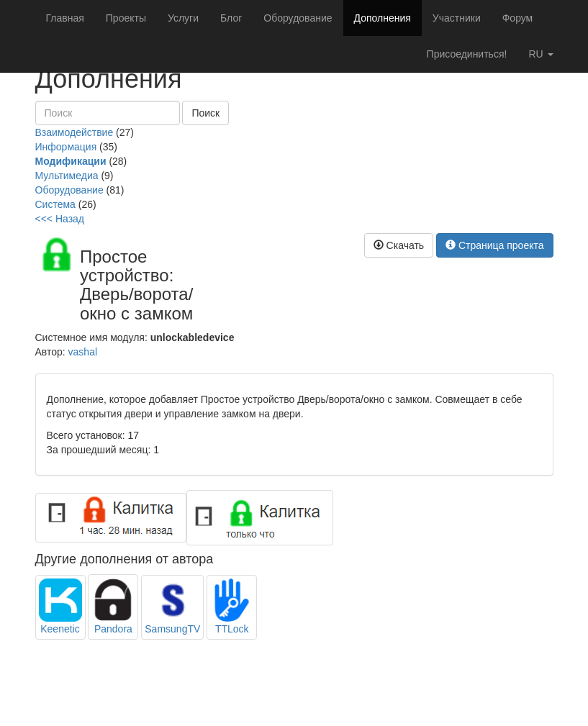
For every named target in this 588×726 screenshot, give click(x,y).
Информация (66, 147)
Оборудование (298, 18)
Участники (457, 18)
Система (55, 204)
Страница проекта (495, 245)
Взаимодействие (74, 132)
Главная (65, 18)
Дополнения (383, 18)
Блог (231, 18)
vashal (83, 352)
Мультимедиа (67, 176)
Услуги (183, 18)
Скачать (399, 245)
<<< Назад (60, 219)
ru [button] (540, 54)
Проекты (126, 18)
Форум (518, 18)
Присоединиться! (467, 54)
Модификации (71, 161)
